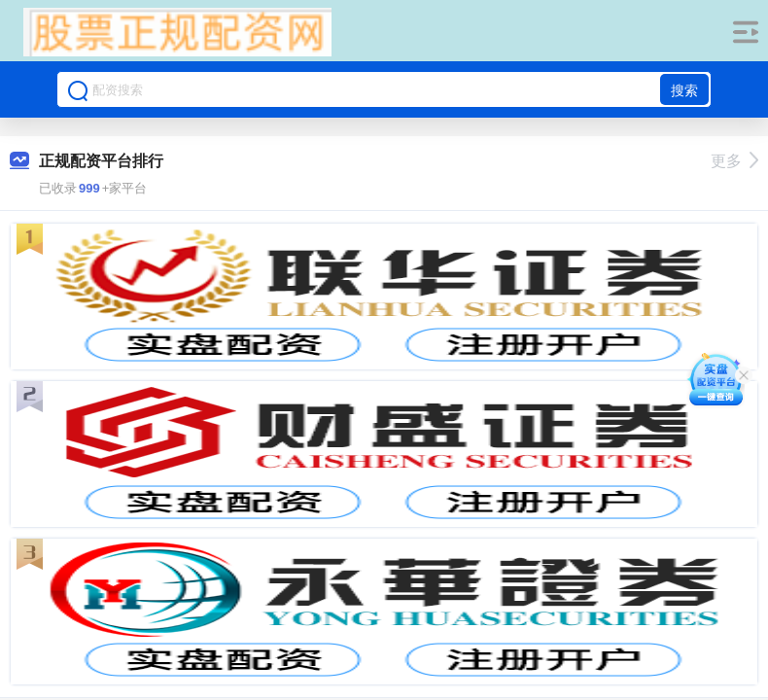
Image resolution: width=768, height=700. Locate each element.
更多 (734, 161)
